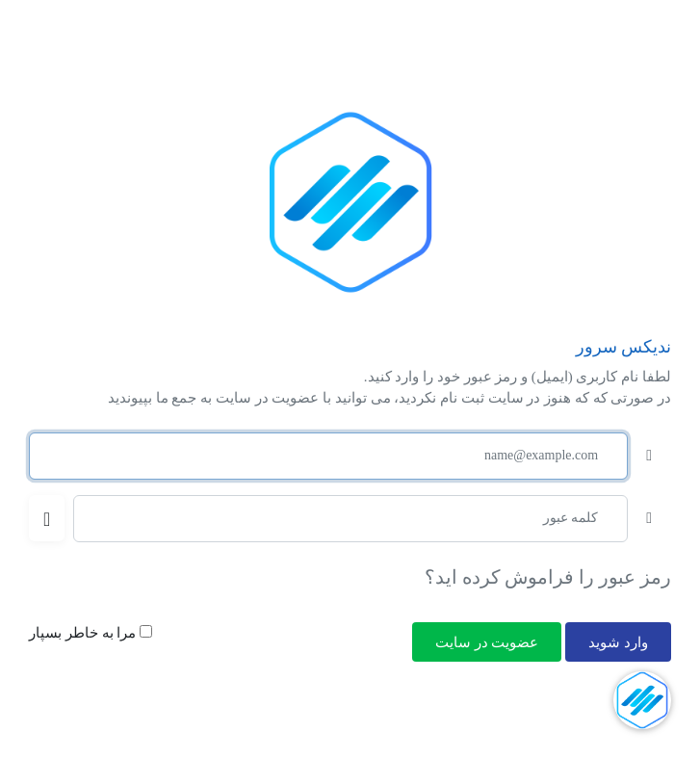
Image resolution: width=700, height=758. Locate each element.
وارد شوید (618, 642)
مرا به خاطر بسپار (91, 633)
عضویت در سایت (487, 642)
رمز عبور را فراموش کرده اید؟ (548, 577)
